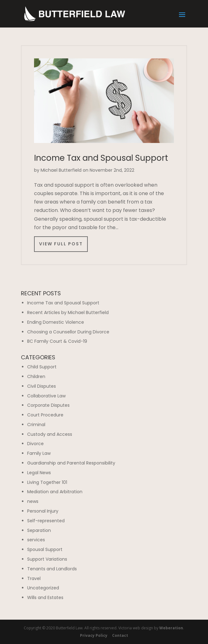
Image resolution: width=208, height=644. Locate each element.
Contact (120, 635)
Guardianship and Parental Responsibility (71, 463)
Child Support (42, 367)
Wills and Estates (45, 597)
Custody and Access (50, 434)
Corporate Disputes (48, 405)
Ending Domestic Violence (56, 322)
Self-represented (46, 521)
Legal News (39, 473)
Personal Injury (43, 511)
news (33, 501)
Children (36, 376)
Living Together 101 (47, 482)
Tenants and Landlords (52, 569)
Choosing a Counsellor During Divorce (68, 332)
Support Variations (47, 559)
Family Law (39, 453)
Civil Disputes (42, 386)
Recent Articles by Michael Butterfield (68, 312)
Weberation (171, 628)
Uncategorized (43, 588)
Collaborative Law (46, 396)
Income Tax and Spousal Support (101, 158)
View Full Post (61, 244)
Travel (34, 578)
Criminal (36, 425)
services (36, 540)
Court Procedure (45, 415)
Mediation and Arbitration (55, 492)
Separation (39, 530)
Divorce (35, 444)
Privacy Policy (94, 635)
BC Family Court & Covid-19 (57, 341)
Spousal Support (45, 549)
